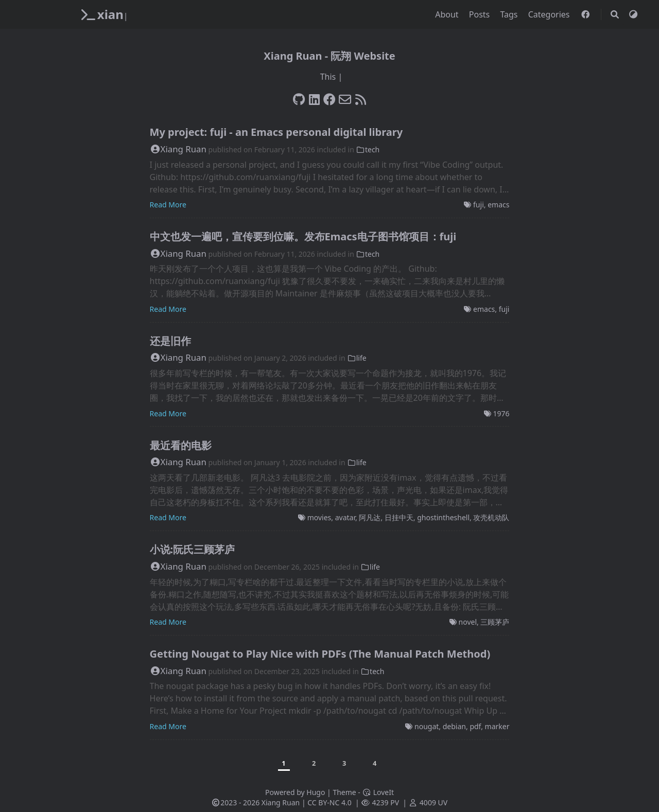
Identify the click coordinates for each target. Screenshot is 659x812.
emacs (498, 205)
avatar (345, 517)
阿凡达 (370, 517)
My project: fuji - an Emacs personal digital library (276, 132)
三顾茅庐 (495, 622)
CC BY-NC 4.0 (329, 802)
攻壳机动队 (491, 517)
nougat (427, 726)
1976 (501, 413)
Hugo (316, 792)
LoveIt (378, 792)
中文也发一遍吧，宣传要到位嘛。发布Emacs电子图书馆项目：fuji (303, 236)
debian (454, 726)
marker (497, 726)
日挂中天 (399, 517)
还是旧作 (170, 341)
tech (368, 149)
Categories (550, 14)
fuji (479, 205)
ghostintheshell (443, 517)
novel (468, 622)
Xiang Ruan (178, 149)
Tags (510, 14)
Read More (168, 205)
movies (319, 517)
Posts (481, 14)
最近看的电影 (181, 445)
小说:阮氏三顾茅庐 (193, 549)
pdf (475, 726)
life (357, 358)
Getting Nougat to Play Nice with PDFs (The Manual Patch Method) (320, 654)
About (448, 14)
